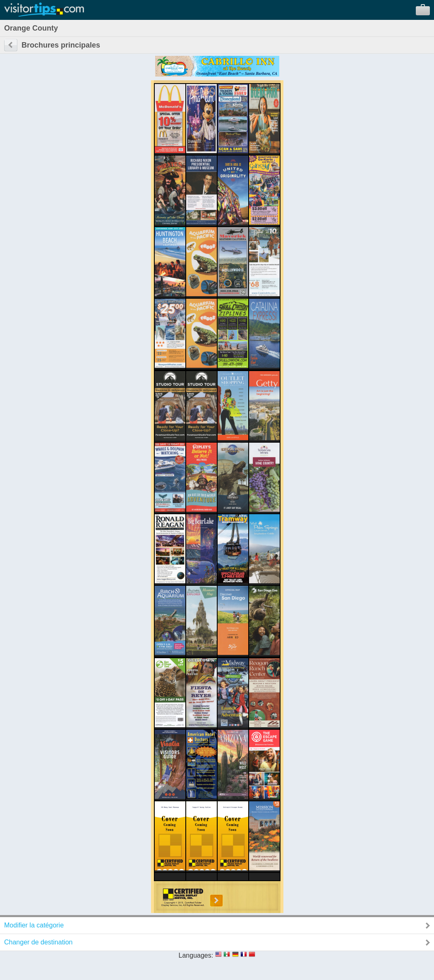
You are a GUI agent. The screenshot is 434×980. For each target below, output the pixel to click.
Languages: (196, 955)
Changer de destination (38, 942)
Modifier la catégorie (34, 925)
